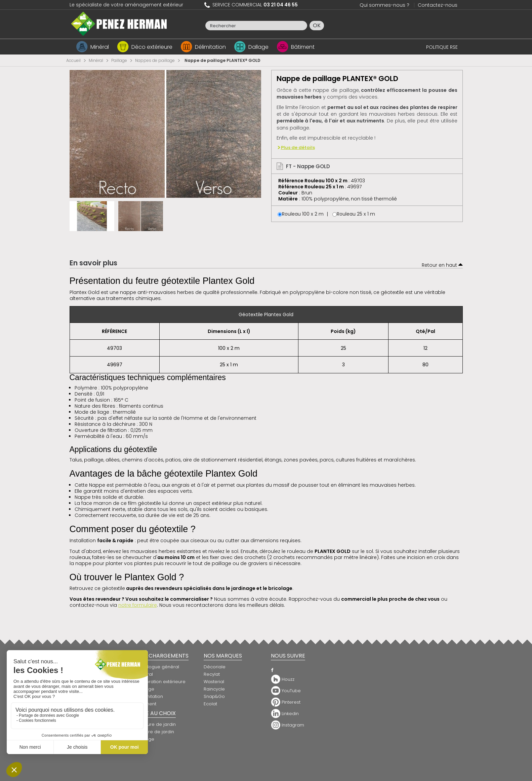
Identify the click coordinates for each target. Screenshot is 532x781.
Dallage (258, 47)
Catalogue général (158, 667)
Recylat (212, 674)
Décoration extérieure (161, 682)
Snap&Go (214, 696)
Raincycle (214, 689)
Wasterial (214, 682)
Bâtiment (303, 47)
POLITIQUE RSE (442, 47)
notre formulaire (138, 605)
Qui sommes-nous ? (384, 5)
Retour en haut (442, 264)
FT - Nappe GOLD (303, 166)
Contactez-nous (438, 5)
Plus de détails (298, 148)
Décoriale (215, 667)
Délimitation (210, 47)
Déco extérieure (152, 47)
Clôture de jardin (155, 732)
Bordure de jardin (156, 724)
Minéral (100, 47)
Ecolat (210, 704)
